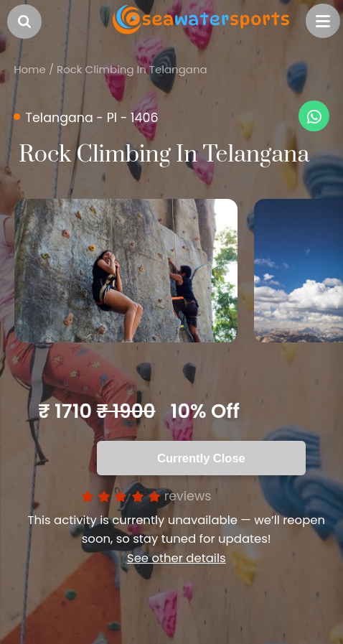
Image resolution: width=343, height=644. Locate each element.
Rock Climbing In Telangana (132, 69)
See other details (177, 558)
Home (30, 69)
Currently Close (201, 458)
